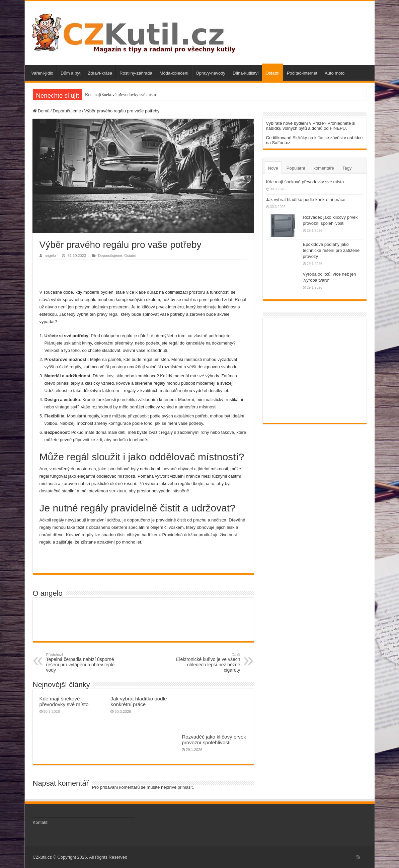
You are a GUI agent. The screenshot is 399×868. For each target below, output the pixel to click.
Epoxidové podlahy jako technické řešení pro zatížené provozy (331, 250)
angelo (50, 256)
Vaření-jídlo (43, 73)
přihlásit (185, 787)
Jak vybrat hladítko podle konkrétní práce (139, 701)
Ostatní (272, 73)
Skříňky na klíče (308, 138)
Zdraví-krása (100, 73)
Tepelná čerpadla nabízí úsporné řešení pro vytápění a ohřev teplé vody (81, 663)
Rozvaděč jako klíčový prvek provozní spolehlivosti (214, 740)
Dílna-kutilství (246, 73)
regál (114, 314)
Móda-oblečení (174, 73)
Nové (273, 168)
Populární (296, 168)
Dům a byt (70, 73)
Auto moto (335, 73)
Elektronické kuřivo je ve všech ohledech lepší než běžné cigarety (206, 663)
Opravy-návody (211, 73)
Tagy (347, 168)
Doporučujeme (67, 111)
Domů (41, 111)
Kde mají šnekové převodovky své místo (121, 94)
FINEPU (338, 128)
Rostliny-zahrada (136, 73)
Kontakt (40, 822)
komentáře (324, 168)
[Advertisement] (143, 273)
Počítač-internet (302, 73)
